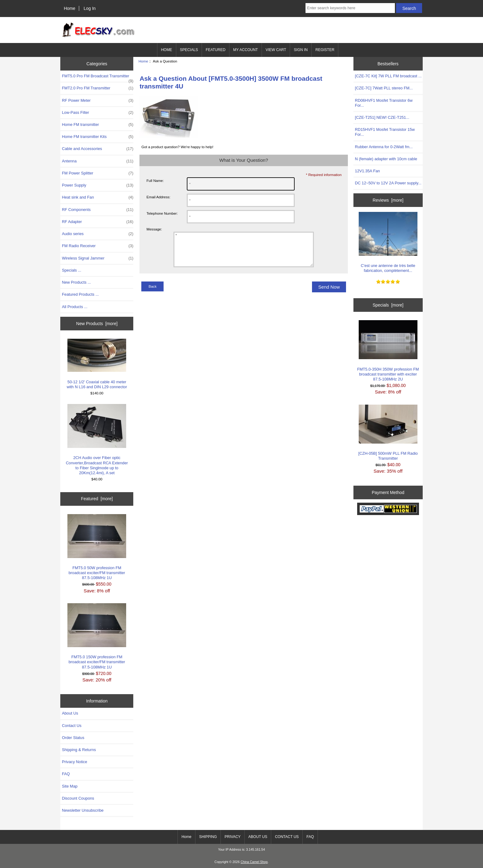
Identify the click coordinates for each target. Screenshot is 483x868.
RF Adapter (98, 222)
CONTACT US (287, 837)
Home (69, 8)
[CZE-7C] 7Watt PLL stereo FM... (384, 88)
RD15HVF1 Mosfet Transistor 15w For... (385, 132)
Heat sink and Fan (98, 197)
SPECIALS (189, 50)
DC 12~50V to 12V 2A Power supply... (388, 183)
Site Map (70, 786)
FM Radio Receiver (98, 246)
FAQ (66, 774)
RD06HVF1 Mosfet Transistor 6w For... (384, 103)
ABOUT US (258, 837)
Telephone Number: (162, 213)
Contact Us (72, 726)
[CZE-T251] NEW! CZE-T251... (382, 117)
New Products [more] (97, 324)
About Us (70, 713)
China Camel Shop (254, 862)
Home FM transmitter (98, 125)
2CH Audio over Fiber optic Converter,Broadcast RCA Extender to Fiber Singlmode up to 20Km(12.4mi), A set (97, 440)
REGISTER (325, 50)
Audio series (98, 234)
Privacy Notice (74, 762)
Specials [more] (388, 305)
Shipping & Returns (79, 750)
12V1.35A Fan (368, 171)
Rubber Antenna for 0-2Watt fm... (384, 147)
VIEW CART (276, 50)
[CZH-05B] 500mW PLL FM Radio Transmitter (388, 433)
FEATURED (216, 50)
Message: (154, 229)
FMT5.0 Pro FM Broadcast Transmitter (98, 78)
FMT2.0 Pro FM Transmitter (98, 88)
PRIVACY (233, 837)
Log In (90, 8)
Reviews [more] (388, 200)
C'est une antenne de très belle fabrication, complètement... (388, 242)
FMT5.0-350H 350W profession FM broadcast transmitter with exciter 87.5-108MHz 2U (388, 351)
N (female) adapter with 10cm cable (386, 159)
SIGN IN (301, 50)
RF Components (98, 210)
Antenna (98, 161)
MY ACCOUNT (246, 50)
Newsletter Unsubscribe (83, 810)
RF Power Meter (98, 101)
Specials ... (71, 270)
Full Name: (155, 180)
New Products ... (76, 282)
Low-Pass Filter (98, 113)
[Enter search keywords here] (350, 8)
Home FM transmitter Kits (98, 137)
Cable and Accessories (98, 149)
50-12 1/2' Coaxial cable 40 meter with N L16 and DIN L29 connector (97, 364)
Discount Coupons (78, 798)
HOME (167, 50)
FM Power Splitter (98, 173)
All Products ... (75, 307)
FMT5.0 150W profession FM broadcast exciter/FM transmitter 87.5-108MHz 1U (97, 636)
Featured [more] (97, 499)
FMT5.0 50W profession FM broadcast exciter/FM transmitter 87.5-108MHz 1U (97, 547)
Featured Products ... (80, 294)
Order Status (73, 738)
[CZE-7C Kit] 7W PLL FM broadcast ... (388, 76)
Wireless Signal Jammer (98, 258)
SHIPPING (208, 837)
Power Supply (98, 185)
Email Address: (158, 197)
